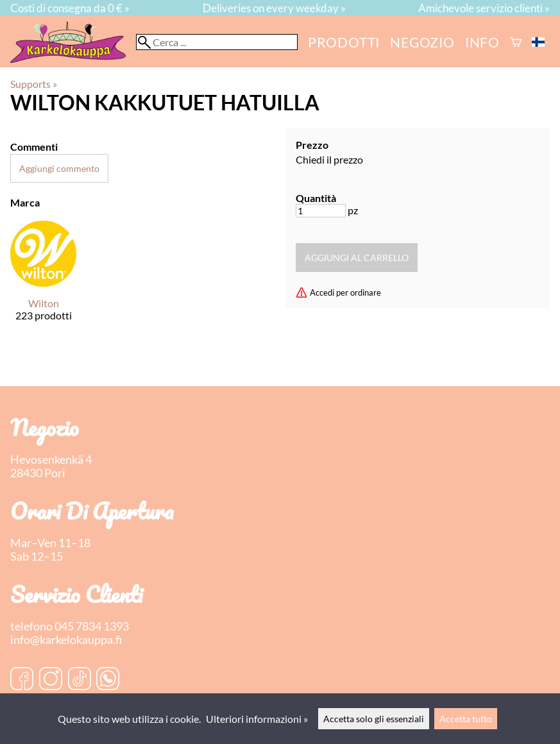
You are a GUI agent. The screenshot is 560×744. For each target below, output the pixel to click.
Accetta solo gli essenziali (374, 719)
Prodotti (344, 42)
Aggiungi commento (59, 168)
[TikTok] (80, 680)
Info (482, 42)
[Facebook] (22, 680)
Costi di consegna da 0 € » (70, 8)
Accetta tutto (466, 719)
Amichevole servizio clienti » (484, 8)
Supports (34, 84)
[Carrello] (516, 42)
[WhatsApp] (108, 680)
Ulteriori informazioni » (257, 719)
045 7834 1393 (92, 626)
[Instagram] (51, 680)
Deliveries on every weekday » (274, 8)
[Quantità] (321, 211)
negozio (422, 42)
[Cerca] (217, 42)
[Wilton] (43, 282)
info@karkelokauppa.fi (66, 640)
